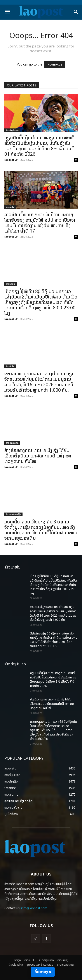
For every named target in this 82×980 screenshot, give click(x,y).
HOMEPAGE (55, 65)
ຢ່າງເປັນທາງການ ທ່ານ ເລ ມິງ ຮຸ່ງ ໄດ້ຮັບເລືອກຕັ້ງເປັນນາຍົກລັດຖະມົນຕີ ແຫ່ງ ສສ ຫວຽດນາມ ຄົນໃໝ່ (38, 456)
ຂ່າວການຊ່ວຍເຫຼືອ (13, 514)
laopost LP (11, 160)
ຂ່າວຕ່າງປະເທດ (12, 130)
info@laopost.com (34, 908)
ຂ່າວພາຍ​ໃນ (11, 284)
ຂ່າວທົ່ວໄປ (10, 207)
